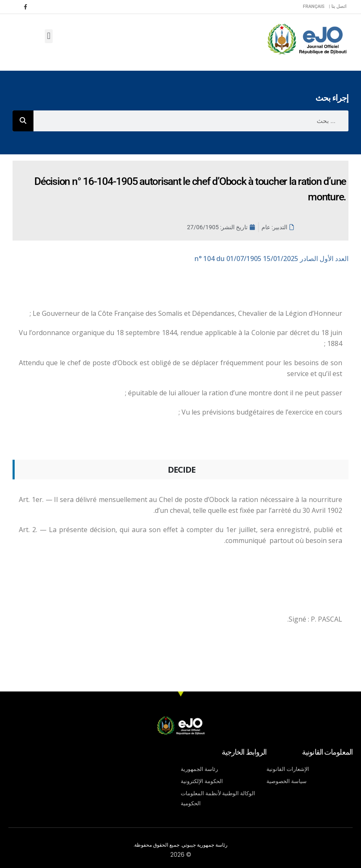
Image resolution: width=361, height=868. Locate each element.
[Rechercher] (23, 121)
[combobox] (191, 121)
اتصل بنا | (338, 6)
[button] (49, 36)
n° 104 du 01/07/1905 (271, 259)
